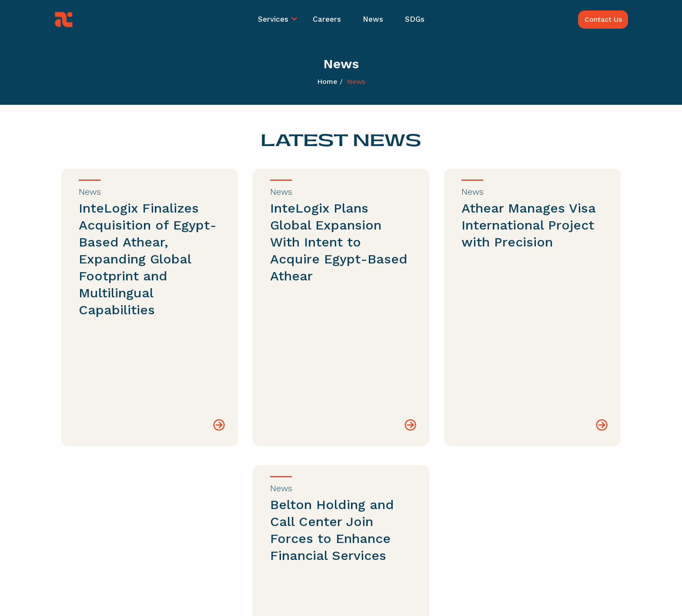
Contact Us (603, 19)
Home (327, 82)
